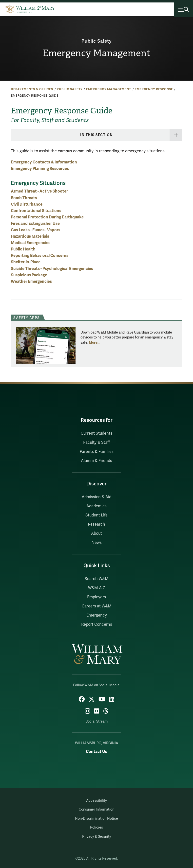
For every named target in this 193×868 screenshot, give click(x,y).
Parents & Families (97, 452)
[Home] (30, 9)
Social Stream (97, 721)
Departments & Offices (32, 89)
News (97, 543)
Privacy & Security (97, 837)
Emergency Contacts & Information (44, 162)
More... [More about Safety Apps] (95, 342)
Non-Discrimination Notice (96, 819)
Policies (96, 827)
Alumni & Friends (96, 461)
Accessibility (96, 801)
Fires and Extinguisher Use (35, 223)
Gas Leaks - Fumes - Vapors (36, 230)
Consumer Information (96, 809)
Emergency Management (96, 53)
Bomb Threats (24, 198)
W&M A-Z (97, 588)
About (96, 533)
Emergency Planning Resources (40, 168)
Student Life (96, 515)
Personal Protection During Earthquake (47, 217)
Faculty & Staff (96, 443)
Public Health (23, 249)
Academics (96, 506)
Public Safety (96, 41)
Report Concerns (97, 624)
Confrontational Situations (36, 211)
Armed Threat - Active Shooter (39, 191)
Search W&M (97, 579)
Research (96, 524)
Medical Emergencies (31, 243)
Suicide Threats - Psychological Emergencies (52, 269)
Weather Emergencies (31, 281)
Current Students (96, 433)
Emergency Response (154, 89)
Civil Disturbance (27, 204)
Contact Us (96, 752)
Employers (96, 597)
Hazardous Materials (30, 236)
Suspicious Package (29, 275)
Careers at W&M (97, 606)
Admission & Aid (96, 497)
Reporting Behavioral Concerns (40, 256)
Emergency (97, 615)
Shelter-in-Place (26, 262)
